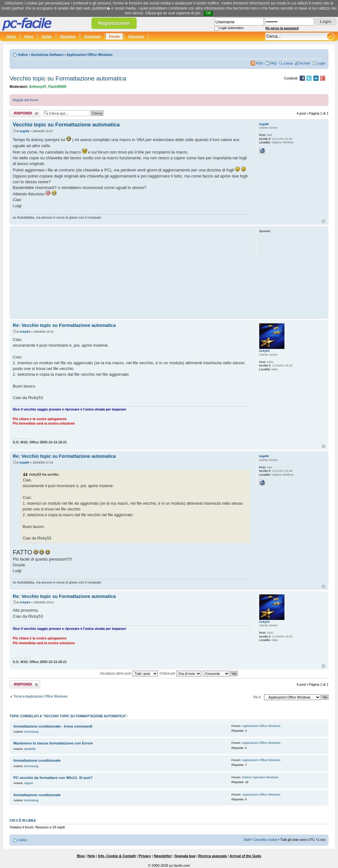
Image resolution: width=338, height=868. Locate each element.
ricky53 (25, 332)
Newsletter (163, 856)
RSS (260, 63)
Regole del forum (26, 100)
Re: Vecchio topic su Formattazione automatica (64, 325)
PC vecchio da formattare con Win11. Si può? (53, 778)
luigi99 (24, 131)
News (29, 36)
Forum (114, 36)
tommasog (31, 732)
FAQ (273, 63)
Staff (247, 840)
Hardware (68, 36)
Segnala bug (185, 856)
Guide (47, 36)
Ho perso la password (282, 28)
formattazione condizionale (37, 760)
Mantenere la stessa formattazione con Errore (53, 743)
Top (323, 221)
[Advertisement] (132, 272)
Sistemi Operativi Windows (260, 777)
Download (92, 36)
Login (321, 63)
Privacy (145, 856)
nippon (29, 783)
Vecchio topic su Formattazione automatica (68, 78)
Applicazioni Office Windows (90, 55)
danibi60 (30, 749)
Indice (23, 55)
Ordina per (180, 673)
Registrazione (114, 23)
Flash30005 (57, 87)
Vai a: (257, 697)
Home (11, 36)
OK (208, 13)
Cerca (288, 63)
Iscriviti (305, 63)
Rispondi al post (25, 113)
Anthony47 (38, 87)
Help (91, 856)
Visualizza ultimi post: (129, 673)
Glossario (136, 36)
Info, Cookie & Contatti (117, 856)
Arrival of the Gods (245, 856)
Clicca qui (154, 13)
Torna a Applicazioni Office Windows (40, 696)
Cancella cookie (265, 840)
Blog (81, 856)
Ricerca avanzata (213, 856)
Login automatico (231, 28)
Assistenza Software (47, 55)
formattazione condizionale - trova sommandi (53, 726)
